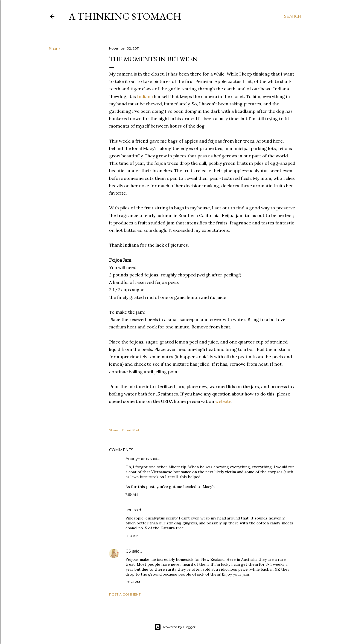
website (223, 401)
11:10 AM (132, 536)
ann (129, 510)
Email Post (131, 430)
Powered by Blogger (175, 627)
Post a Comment (125, 594)
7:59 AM (132, 494)
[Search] (293, 16)
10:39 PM (133, 582)
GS (128, 551)
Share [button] (54, 49)
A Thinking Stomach (125, 16)
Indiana (145, 96)
